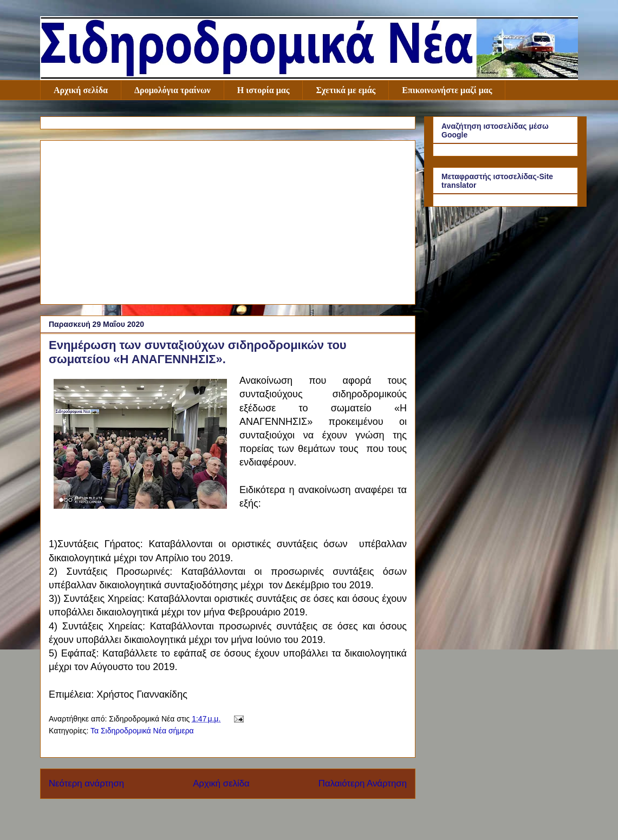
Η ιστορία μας (264, 90)
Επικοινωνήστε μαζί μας (447, 90)
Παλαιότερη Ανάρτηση (363, 783)
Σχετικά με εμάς (346, 90)
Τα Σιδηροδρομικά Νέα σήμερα (142, 731)
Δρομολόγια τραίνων (173, 90)
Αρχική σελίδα (81, 90)
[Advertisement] (228, 220)
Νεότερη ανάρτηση (86, 783)
